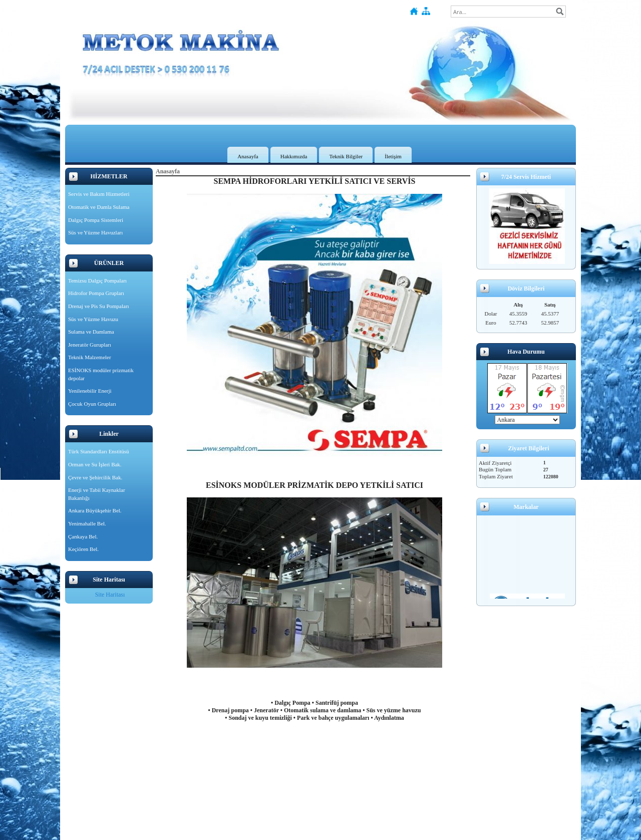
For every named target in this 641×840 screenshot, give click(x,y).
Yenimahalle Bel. (87, 523)
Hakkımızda (294, 156)
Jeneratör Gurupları (90, 345)
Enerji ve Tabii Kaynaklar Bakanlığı (97, 494)
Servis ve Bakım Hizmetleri (99, 194)
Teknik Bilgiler (346, 156)
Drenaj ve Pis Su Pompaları (99, 306)
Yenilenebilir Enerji (90, 391)
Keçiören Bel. (83, 549)
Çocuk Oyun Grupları (92, 404)
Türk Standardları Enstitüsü (99, 451)
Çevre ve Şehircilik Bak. (95, 477)
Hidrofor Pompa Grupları (96, 293)
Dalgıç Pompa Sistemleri (96, 220)
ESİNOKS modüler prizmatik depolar (101, 374)
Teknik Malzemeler (90, 357)
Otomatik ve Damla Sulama (99, 207)
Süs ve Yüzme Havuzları (95, 232)
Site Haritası (110, 595)
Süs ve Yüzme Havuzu (93, 319)
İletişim (393, 156)
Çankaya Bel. (83, 536)
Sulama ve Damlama (91, 332)
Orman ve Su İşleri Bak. (95, 464)
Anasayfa (248, 156)
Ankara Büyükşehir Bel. (95, 510)
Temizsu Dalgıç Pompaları (97, 281)
